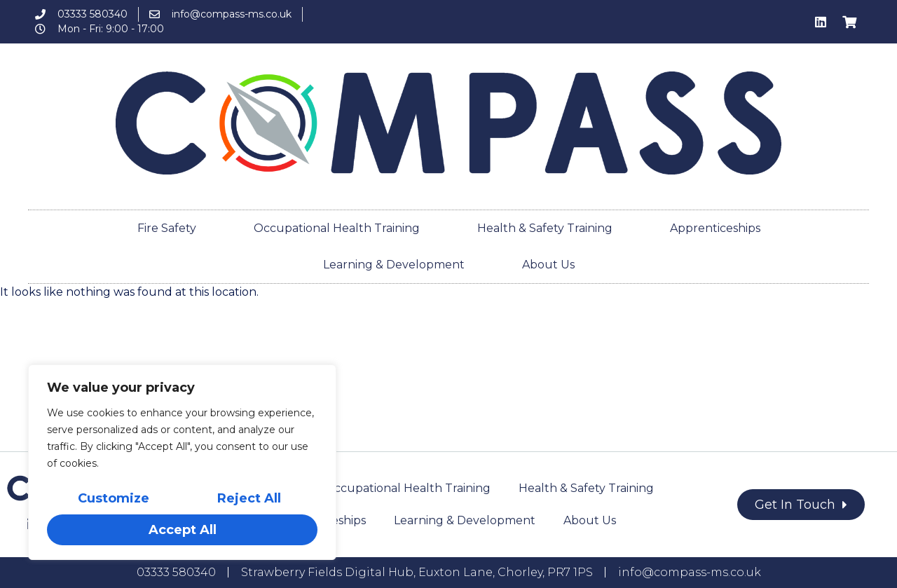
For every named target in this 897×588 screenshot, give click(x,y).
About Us (548, 265)
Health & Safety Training (545, 228)
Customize (114, 499)
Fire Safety (167, 228)
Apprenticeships (715, 228)
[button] (801, 505)
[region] (182, 463)
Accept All (183, 530)
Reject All (249, 499)
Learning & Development (394, 265)
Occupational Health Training (337, 228)
